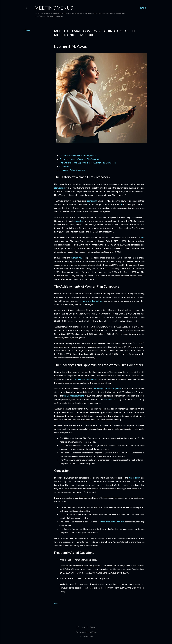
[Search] (143, 8)
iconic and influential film (91, 301)
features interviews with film (111, 522)
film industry (110, 399)
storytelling (59, 188)
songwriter (78, 221)
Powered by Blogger (86, 627)
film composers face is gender (107, 388)
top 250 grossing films (74, 396)
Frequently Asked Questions (72, 170)
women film (77, 258)
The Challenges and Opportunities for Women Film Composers (88, 163)
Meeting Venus (54, 8)
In (121, 204)
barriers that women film (85, 379)
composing (92, 201)
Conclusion (64, 166)
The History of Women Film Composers (78, 155)
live (143, 237)
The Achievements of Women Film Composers (80, 159)
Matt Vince (92, 632)
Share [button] (28, 30)
